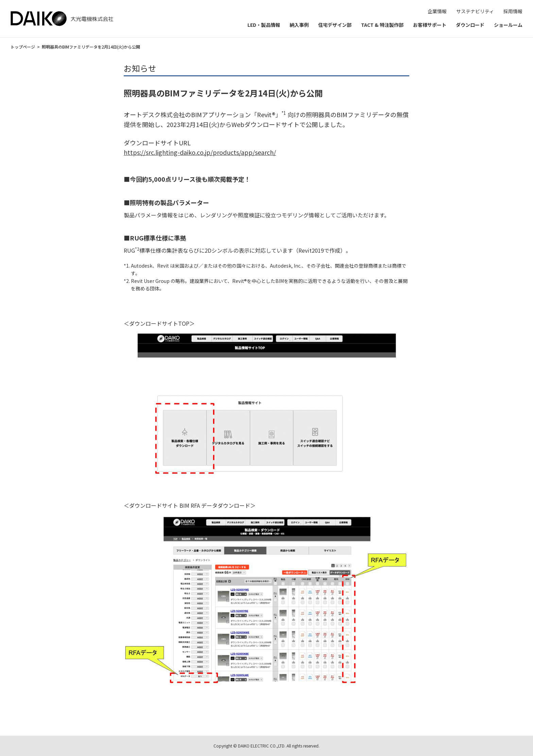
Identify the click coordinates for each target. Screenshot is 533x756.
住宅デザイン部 (335, 25)
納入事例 (299, 25)
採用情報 (513, 11)
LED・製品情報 (264, 25)
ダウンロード (470, 25)
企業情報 (437, 11)
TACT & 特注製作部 (382, 25)
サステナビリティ (475, 11)
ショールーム (508, 25)
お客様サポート (430, 25)
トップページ (23, 47)
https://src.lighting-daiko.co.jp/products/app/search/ (200, 152)
